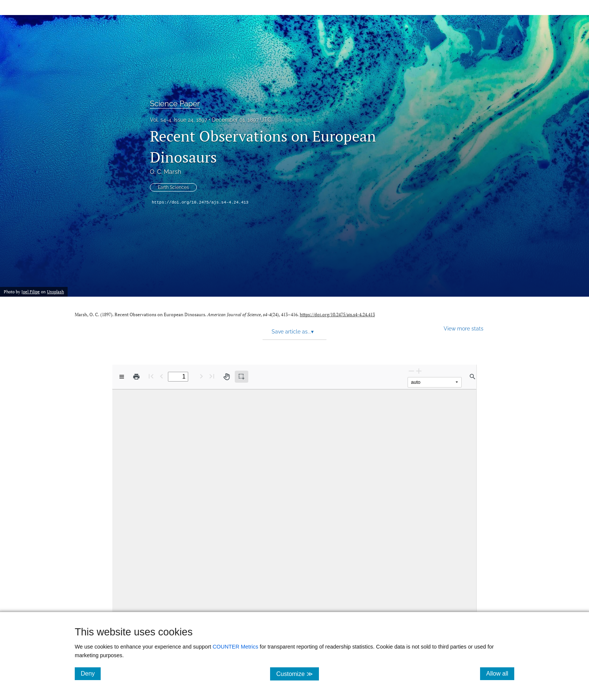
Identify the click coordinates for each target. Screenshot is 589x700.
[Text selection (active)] (242, 377)
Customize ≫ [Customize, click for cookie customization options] (297, 674)
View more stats (464, 328)
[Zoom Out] (411, 371)
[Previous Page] (162, 376)
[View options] (122, 377)
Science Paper (175, 104)
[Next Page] (201, 376)
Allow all (500, 673)
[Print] (136, 377)
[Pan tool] (227, 377)
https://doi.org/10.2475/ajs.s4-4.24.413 (200, 202)
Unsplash (55, 292)
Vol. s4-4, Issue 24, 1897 (178, 120)
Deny (91, 673)
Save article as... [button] (293, 332)
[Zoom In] (419, 371)
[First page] (151, 376)
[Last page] (212, 376)
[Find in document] (473, 377)
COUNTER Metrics (236, 647)
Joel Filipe (31, 292)
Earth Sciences (173, 187)
